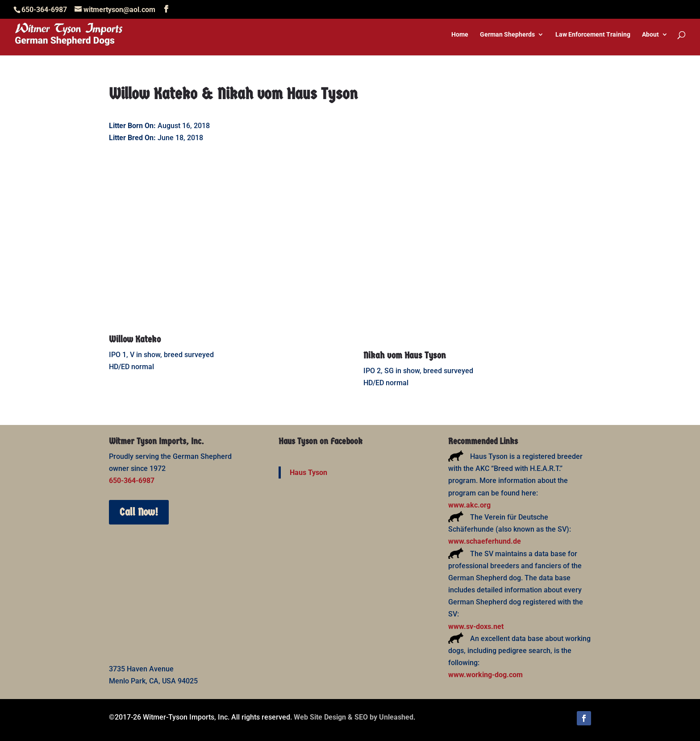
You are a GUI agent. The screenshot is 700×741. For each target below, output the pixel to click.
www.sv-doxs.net (476, 627)
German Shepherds (507, 35)
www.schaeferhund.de (485, 541)
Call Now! (139, 512)
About (650, 35)
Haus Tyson (308, 472)
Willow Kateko (135, 339)
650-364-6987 (132, 481)
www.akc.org (469, 505)
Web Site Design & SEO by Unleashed (354, 717)
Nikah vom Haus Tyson (405, 355)
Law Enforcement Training (593, 35)
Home (460, 35)
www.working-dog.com (485, 675)
